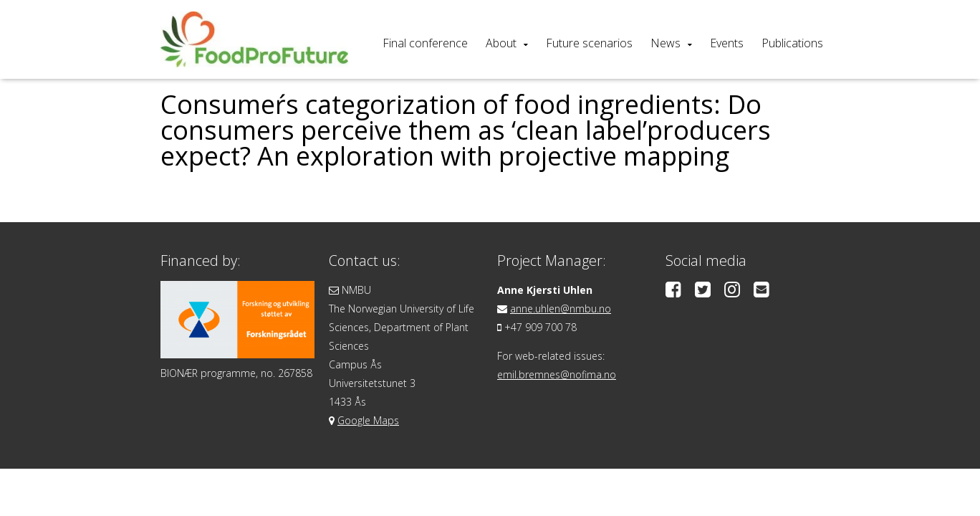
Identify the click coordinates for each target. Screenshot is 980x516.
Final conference (425, 43)
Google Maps (368, 420)
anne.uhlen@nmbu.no (561, 309)
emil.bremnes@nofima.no (557, 374)
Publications (792, 43)
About (501, 43)
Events (727, 43)
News (666, 43)
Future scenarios (589, 43)
